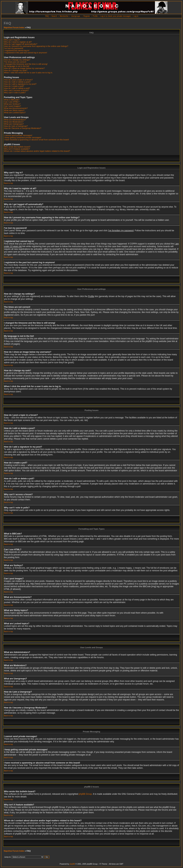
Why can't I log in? (12, 40)
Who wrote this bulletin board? (17, 147)
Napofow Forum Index (14, 27)
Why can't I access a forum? (16, 90)
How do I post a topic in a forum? (18, 80)
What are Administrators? (15, 120)
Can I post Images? (12, 106)
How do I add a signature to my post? (20, 84)
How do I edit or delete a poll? (17, 88)
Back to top (8, 183)
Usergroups (76, 16)
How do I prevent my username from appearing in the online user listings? (36, 46)
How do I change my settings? (17, 60)
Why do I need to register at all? (18, 42)
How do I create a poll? (14, 86)
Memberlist (64, 16)
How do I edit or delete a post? (17, 82)
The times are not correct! (15, 62)
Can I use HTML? (12, 102)
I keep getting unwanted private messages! (23, 137)
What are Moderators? (14, 122)
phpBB (72, 864)
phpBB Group (85, 794)
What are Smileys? (12, 104)
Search (54, 16)
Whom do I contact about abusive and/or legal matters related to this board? (37, 151)
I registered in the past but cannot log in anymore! (26, 53)
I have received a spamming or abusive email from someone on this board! (36, 140)
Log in (136, 16)
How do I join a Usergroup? (16, 126)
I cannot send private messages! (18, 135)
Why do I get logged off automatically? (21, 44)
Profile (95, 16)
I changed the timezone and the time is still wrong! (26, 64)
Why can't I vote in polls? (15, 93)
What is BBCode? (12, 100)
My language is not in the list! (17, 66)
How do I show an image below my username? (24, 68)
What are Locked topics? (15, 113)
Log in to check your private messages (116, 16)
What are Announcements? (16, 108)
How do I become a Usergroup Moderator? (23, 128)
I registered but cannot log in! (17, 50)
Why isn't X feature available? (17, 149)
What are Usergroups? (14, 124)
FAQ (47, 16)
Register (87, 16)
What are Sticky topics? (14, 110)
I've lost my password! (14, 48)
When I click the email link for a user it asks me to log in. (28, 73)
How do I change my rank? (16, 70)
